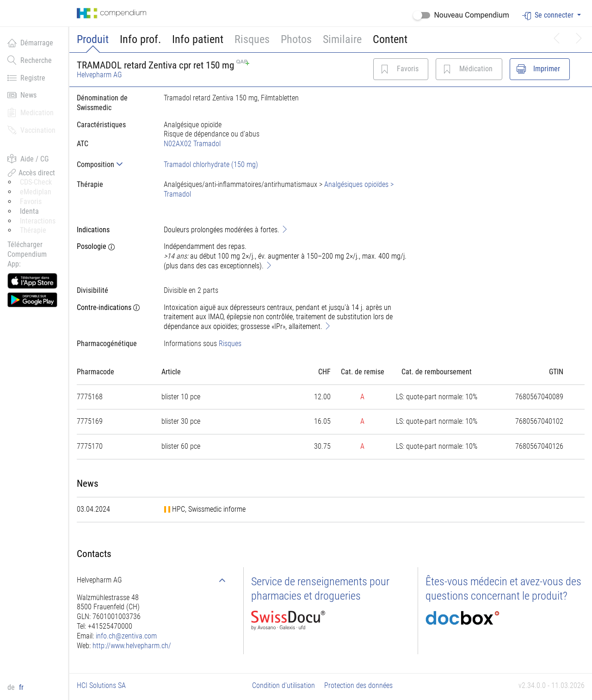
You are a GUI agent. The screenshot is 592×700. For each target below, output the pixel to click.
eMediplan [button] (36, 192)
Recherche (30, 60)
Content (390, 39)
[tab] (113, 164)
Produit (93, 39)
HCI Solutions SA (101, 685)
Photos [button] (296, 39)
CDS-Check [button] (36, 182)
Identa (29, 211)
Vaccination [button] (31, 130)
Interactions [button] (38, 221)
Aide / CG (28, 159)
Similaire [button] (342, 39)
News (22, 95)
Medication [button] (31, 112)
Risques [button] (252, 39)
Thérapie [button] (33, 230)
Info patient (198, 39)
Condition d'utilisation (284, 685)
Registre (26, 78)
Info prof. (140, 39)
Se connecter (549, 15)
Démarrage (30, 43)
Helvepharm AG (99, 75)
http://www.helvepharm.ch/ (132, 646)
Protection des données (358, 685)
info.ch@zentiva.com (126, 636)
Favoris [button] (31, 201)
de (12, 687)
